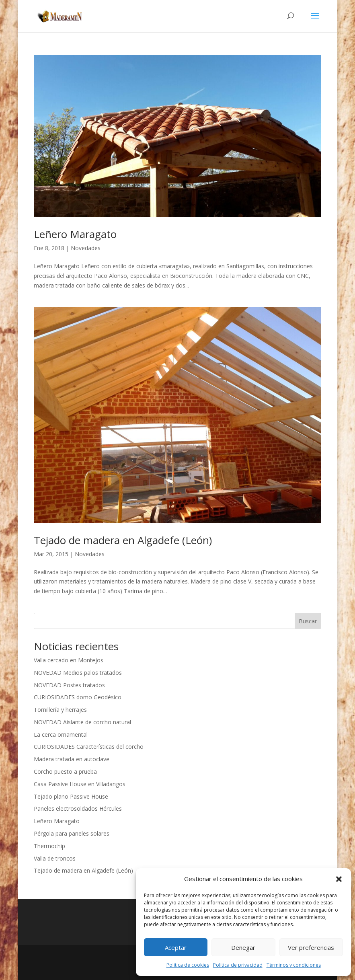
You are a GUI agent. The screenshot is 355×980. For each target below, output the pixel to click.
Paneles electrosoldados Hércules (78, 808)
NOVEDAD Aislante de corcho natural (82, 722)
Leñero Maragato (75, 234)
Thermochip (49, 846)
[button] (339, 879)
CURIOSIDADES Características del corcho (89, 747)
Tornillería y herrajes (60, 710)
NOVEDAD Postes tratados (69, 685)
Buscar (308, 621)
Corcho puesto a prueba (65, 771)
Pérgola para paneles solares (72, 833)
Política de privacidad (238, 965)
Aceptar (176, 947)
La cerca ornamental (61, 734)
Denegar (243, 947)
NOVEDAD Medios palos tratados (78, 673)
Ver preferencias (311, 947)
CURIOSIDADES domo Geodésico (78, 697)
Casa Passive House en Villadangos (80, 784)
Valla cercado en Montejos (69, 660)
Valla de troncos (55, 858)
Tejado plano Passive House (71, 796)
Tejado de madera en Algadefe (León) (123, 540)
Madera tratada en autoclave (72, 759)
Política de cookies (188, 965)
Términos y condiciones (294, 965)
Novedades (86, 248)
